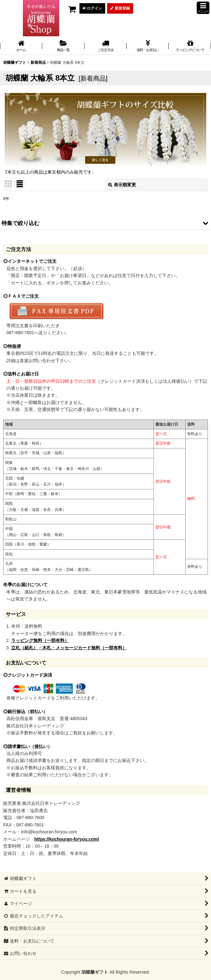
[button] (203, 8)
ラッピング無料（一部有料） (40, 640)
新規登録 (120, 8)
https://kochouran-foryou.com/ (67, 839)
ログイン (92, 8)
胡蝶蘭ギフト (95, 972)
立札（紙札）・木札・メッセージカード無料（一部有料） (69, 648)
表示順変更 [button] (122, 185)
